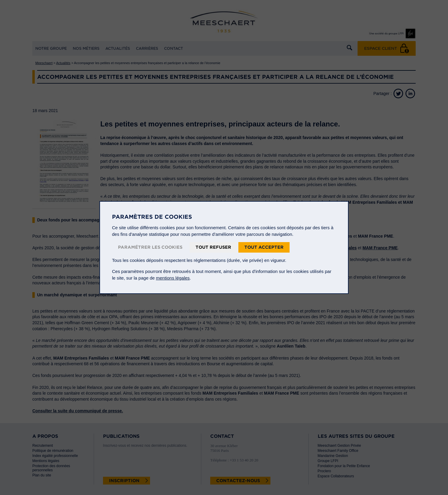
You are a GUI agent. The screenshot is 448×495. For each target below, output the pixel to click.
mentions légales (173, 278)
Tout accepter (264, 247)
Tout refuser (213, 247)
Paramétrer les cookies (150, 247)
